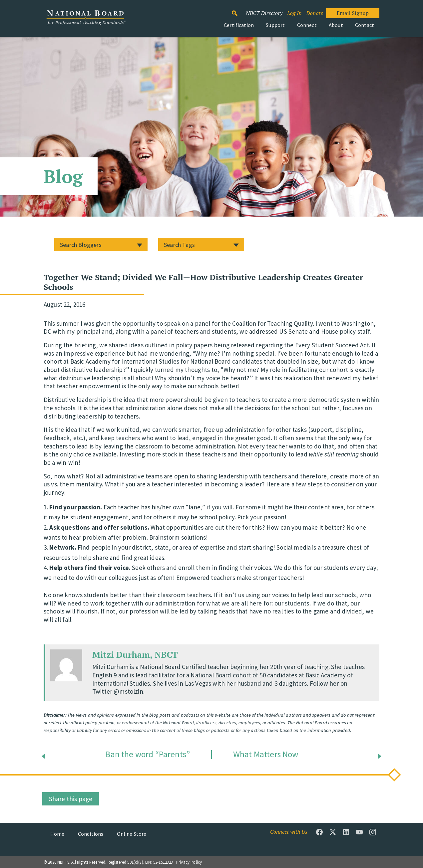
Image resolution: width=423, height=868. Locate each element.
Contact (365, 25)
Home (57, 834)
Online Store (132, 834)
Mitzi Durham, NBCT (135, 654)
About (336, 25)
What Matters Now (266, 755)
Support (275, 25)
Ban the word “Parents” (148, 755)
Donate (314, 13)
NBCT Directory (264, 13)
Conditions (91, 834)
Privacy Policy (189, 862)
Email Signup (353, 13)
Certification (239, 25)
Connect (307, 25)
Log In (294, 13)
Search (238, 10)
